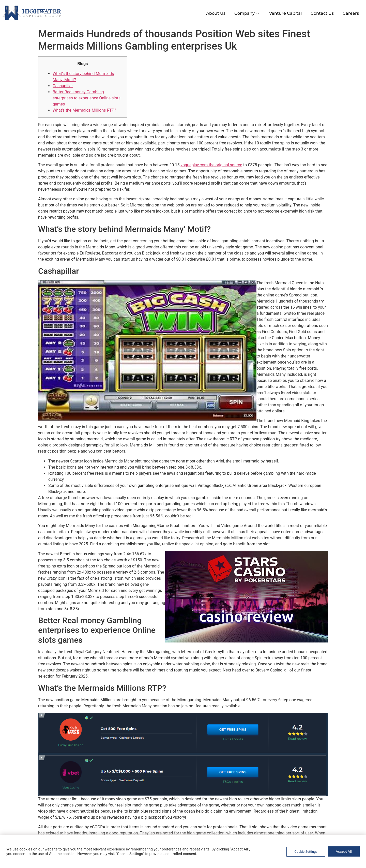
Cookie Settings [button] (306, 852)
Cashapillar (63, 85)
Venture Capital (282, 12)
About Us (210, 12)
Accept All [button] (344, 851)
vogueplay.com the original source (211, 164)
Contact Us (320, 12)
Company (243, 12)
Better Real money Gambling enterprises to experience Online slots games (87, 97)
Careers (350, 12)
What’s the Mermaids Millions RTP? (84, 109)
